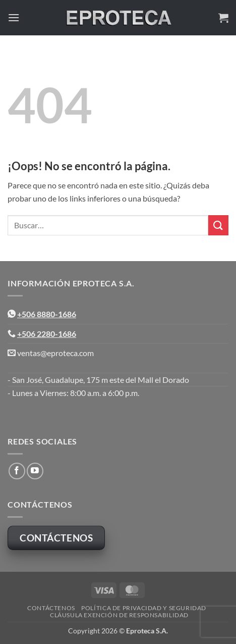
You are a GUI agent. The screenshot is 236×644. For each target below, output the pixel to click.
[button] (14, 17)
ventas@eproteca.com (55, 353)
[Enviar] (218, 225)
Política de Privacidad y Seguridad (144, 608)
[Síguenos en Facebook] (17, 471)
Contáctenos (51, 608)
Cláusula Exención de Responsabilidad (119, 615)
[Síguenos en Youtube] (35, 471)
